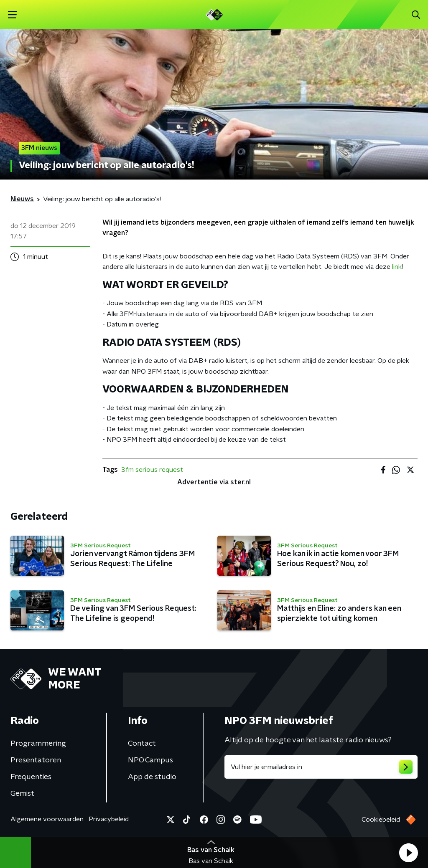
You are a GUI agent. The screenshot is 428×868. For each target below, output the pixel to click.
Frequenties (31, 777)
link (397, 267)
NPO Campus (150, 760)
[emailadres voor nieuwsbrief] (321, 767)
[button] (408, 853)
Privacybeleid (109, 819)
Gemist (22, 794)
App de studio (152, 777)
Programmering (38, 744)
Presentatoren (36, 760)
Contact (142, 744)
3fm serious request (152, 470)
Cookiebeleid (381, 820)
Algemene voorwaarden (47, 819)
